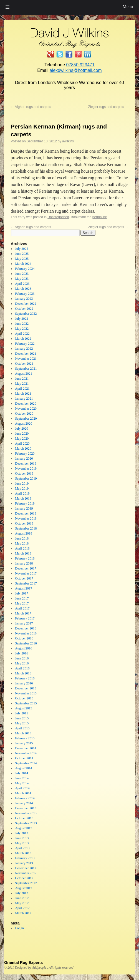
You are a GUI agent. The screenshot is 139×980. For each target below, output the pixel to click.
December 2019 (26, 463)
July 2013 (22, 833)
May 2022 (22, 329)
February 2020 (25, 454)
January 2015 (24, 743)
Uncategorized (58, 217)
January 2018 (24, 563)
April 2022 (22, 334)
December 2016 (26, 628)
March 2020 (23, 449)
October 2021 (24, 364)
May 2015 (22, 723)
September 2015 (26, 703)
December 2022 (26, 304)
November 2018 (26, 518)
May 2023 (22, 279)
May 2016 (22, 663)
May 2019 (22, 488)
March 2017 (23, 613)
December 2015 (26, 688)
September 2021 (26, 369)
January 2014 (24, 803)
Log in (19, 928)
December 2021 (26, 354)
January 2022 (24, 349)
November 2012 (26, 873)
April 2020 (22, 444)
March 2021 (23, 394)
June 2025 (22, 254)
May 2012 (22, 903)
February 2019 (25, 503)
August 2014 (24, 768)
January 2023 (24, 299)
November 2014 (26, 753)
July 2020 (22, 429)
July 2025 (22, 249)
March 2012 (23, 913)
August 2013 (24, 828)
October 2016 (24, 638)
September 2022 (26, 314)
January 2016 (24, 683)
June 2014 (22, 778)
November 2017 (26, 573)
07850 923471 (80, 65)
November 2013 (26, 813)
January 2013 (24, 863)
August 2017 (24, 588)
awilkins (68, 141)
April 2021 (22, 389)
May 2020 (22, 439)
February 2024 (25, 269)
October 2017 (24, 578)
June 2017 (22, 598)
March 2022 (23, 339)
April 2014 (22, 788)
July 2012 (22, 893)
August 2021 (24, 374)
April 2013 (22, 848)
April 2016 (22, 668)
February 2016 (25, 678)
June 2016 (22, 658)
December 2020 (26, 404)
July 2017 (22, 593)
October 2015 (24, 698)
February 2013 (25, 858)
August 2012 (24, 888)
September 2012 (26, 883)
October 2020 (24, 414)
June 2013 (22, 838)
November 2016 (26, 633)
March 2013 (23, 853)
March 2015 (23, 733)
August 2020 (24, 424)
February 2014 (25, 798)
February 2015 (25, 738)
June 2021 (22, 379)
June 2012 (22, 898)
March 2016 (23, 673)
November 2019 (26, 468)
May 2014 (22, 783)
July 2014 (22, 773)
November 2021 (26, 359)
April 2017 (22, 608)
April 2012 (22, 908)
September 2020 (26, 419)
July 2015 (22, 713)
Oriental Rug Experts (23, 963)
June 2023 (22, 274)
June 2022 (22, 324)
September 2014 (26, 763)
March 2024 (23, 264)
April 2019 (22, 493)
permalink (100, 217)
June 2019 (22, 483)
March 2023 (23, 289)
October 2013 (24, 818)
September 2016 (26, 643)
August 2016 (24, 648)
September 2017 (26, 583)
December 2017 (26, 568)
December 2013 (26, 808)
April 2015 (22, 728)
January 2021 (24, 399)
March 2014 (23, 793)
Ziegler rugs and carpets (108, 107)
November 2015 (26, 693)
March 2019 (23, 498)
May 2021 (22, 384)
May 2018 (22, 543)
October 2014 (24, 758)
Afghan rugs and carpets (31, 107)
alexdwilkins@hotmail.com (76, 70)
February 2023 (25, 294)
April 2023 (22, 284)
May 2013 (22, 843)
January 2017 (24, 623)
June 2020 (22, 434)
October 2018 (24, 523)
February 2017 (25, 618)
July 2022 (22, 319)
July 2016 (22, 653)
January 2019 (24, 508)
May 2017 (22, 603)
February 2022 (25, 344)
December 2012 (26, 868)
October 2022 (24, 309)
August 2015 (24, 708)
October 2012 (24, 878)
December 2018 (26, 513)
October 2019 (24, 473)
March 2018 (23, 553)
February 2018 (25, 558)
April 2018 (22, 548)
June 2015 (22, 718)
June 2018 (22, 538)
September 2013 (26, 823)
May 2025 (22, 259)
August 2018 (24, 533)
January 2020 (24, 458)
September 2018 (26, 528)
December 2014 (26, 748)
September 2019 (26, 478)
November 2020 (26, 409)
